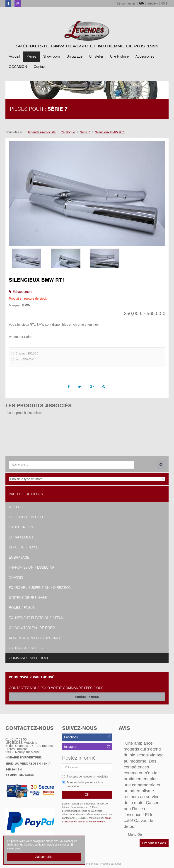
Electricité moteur (27, 517)
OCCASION (18, 67)
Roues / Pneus (22, 608)
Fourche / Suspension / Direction (40, 588)
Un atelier (96, 56)
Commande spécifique (29, 658)
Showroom (52, 56)
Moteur (16, 507)
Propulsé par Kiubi (110, 864)
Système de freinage (28, 598)
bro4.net (93, 864)
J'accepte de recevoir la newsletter (85, 777)
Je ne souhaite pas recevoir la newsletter (82, 784)
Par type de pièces (26, 494)
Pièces (31, 56)
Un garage (75, 56)
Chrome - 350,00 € (25, 354)
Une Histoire (119, 56)
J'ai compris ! (44, 857)
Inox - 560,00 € (22, 359)
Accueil (14, 56)
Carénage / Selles (26, 648)
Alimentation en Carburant (35, 638)
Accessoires (145, 56)
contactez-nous (87, 697)
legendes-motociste (42, 132)
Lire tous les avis (154, 843)
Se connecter (126, 3)
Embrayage (19, 557)
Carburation (21, 527)
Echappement (22, 292)
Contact (40, 67)
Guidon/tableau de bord (32, 628)
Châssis (16, 577)
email (108, 818)
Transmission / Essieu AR (31, 567)
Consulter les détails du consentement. (84, 822)
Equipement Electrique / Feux (36, 618)
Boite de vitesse (24, 547)
